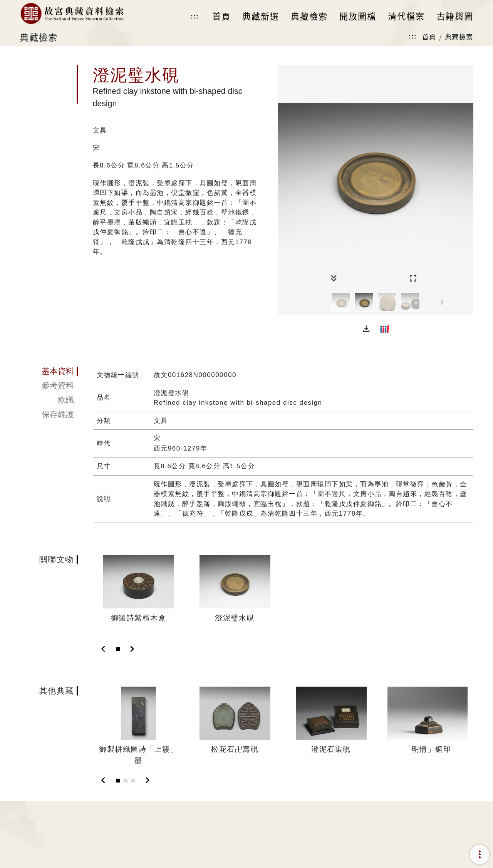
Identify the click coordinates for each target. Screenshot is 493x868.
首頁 (429, 36)
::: (195, 16)
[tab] (49, 371)
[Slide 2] (126, 781)
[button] (366, 329)
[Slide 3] (133, 781)
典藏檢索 (459, 36)
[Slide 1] (118, 649)
